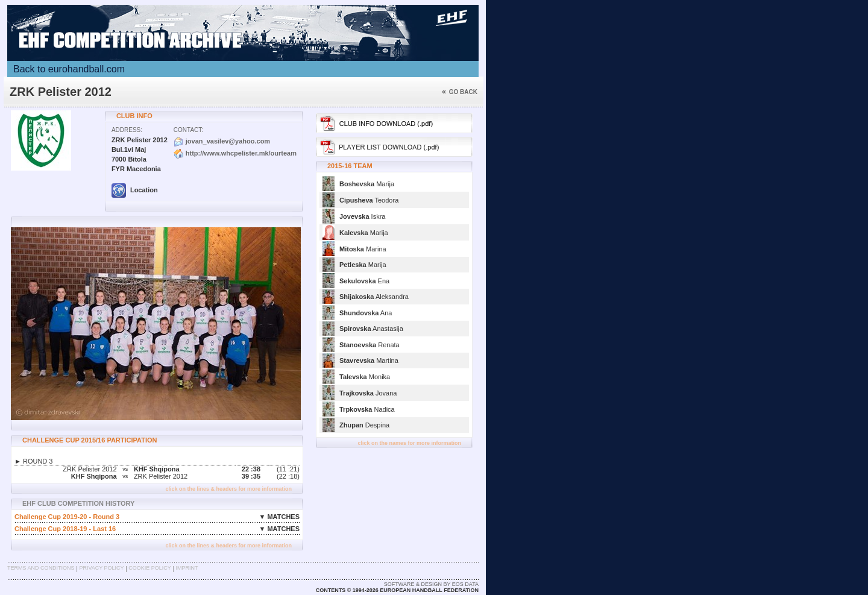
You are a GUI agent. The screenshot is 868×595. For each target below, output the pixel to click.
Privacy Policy (101, 568)
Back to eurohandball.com (69, 69)
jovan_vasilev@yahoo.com (228, 141)
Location (135, 190)
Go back (460, 92)
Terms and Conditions (41, 568)
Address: (127, 130)
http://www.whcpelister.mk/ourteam (241, 153)
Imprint (187, 568)
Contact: (188, 130)
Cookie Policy (149, 568)
